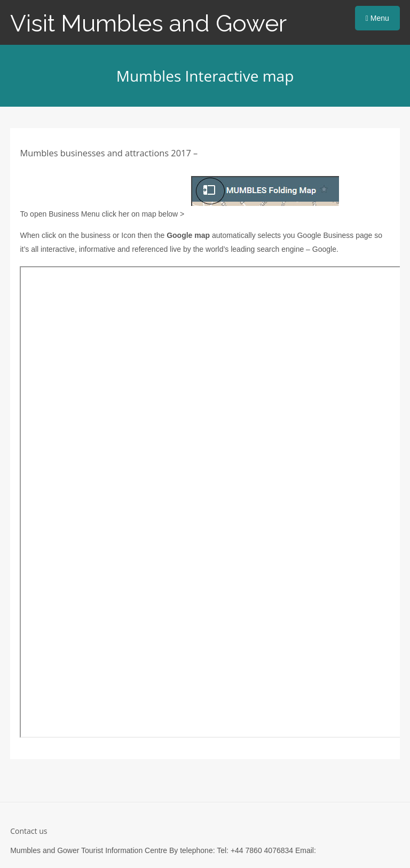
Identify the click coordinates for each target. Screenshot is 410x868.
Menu (377, 18)
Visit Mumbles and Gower (148, 23)
